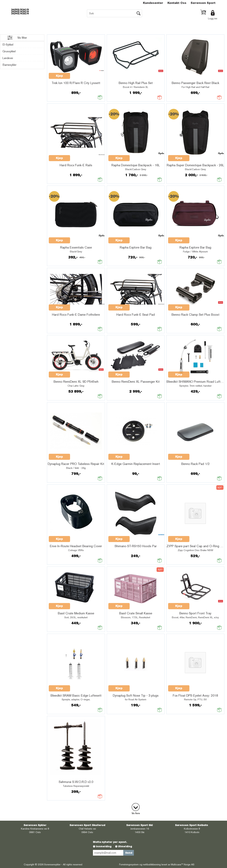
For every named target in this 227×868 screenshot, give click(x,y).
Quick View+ (79, 74)
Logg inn (213, 18)
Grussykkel (9, 51)
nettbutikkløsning (152, 864)
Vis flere (136, 813)
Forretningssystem (129, 864)
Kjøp (59, 76)
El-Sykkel (8, 45)
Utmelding (125, 846)
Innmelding (104, 846)
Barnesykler (9, 65)
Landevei (8, 58)
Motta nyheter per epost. (110, 842)
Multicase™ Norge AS (183, 864)
